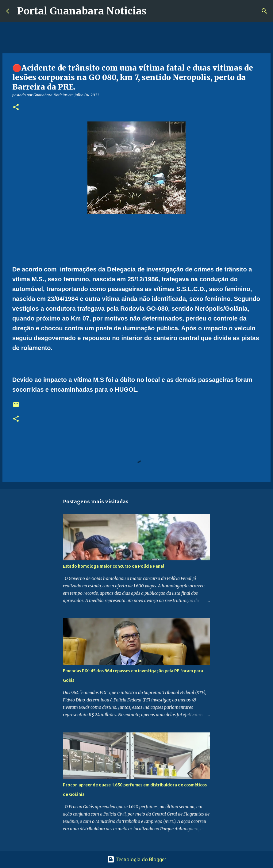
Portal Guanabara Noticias (82, 11)
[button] (16, 108)
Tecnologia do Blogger (137, 859)
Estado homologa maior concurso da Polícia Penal (113, 566)
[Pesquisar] (155, 11)
